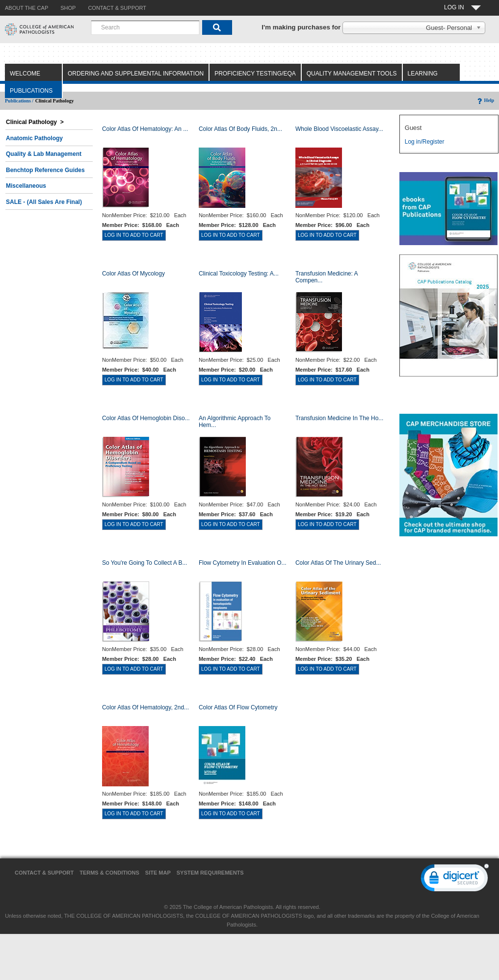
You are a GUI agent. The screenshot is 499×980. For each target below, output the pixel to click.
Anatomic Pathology (34, 138)
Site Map (158, 873)
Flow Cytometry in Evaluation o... (243, 563)
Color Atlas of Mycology (133, 274)
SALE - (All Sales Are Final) (44, 202)
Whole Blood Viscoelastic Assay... (339, 129)
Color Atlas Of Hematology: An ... (145, 129)
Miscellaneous (26, 186)
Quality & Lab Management (44, 154)
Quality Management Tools (352, 74)
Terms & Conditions (109, 873)
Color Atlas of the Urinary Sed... (338, 563)
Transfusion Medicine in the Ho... (339, 418)
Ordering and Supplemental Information (136, 74)
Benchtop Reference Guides (45, 170)
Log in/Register (425, 142)
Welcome (25, 74)
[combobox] (145, 27)
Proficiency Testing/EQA (255, 74)
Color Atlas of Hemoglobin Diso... (146, 418)
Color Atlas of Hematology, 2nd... (145, 707)
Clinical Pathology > (35, 122)
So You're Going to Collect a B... (145, 563)
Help (485, 100)
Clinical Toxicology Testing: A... (239, 274)
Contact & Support (44, 873)
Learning (423, 74)
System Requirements (210, 873)
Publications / (19, 101)
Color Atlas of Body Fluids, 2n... (240, 129)
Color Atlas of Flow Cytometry (238, 707)
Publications (31, 91)
